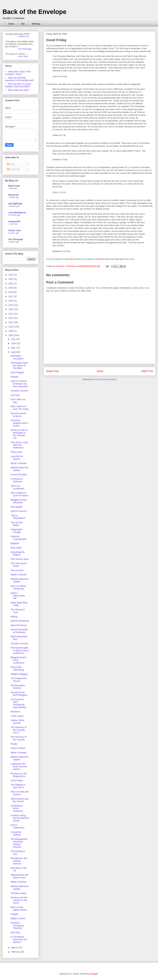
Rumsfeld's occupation (17, 357)
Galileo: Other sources (17, 722)
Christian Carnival (19, 391)
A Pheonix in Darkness (17, 480)
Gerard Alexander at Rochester (19, 631)
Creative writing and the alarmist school (20, 818)
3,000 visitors (17, 716)
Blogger (94, 974)
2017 (11, 296)
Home (11, 24)
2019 (11, 288)
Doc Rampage (16, 239)
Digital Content (18, 918)
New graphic (17, 507)
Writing (14, 617)
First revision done (20, 559)
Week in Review (18, 463)
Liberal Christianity (20, 621)
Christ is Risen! (18, 748)
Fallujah (14, 377)
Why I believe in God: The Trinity (20, 408)
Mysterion (14, 195)
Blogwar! (15, 543)
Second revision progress (18, 415)
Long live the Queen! (17, 458)
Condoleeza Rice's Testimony (17, 808)
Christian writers (18, 893)
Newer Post (53, 371)
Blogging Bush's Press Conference (18, 660)
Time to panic (17, 570)
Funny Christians (19, 474)
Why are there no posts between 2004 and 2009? (18, 85)
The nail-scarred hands (19, 565)
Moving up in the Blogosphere (19, 775)
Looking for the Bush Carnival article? (19, 767)
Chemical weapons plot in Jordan (19, 423)
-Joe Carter (23, 56)
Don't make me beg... (18, 401)
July (13, 339)
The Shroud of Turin (18, 611)
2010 (11, 327)
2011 (11, 322)
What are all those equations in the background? (20, 79)
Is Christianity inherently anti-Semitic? (19, 939)
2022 (11, 283)
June (14, 343)
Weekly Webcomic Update (20, 469)
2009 (11, 331)
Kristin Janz (15, 230)
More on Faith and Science (20, 793)
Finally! (14, 744)
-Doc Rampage (25, 49)
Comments (14, 169)
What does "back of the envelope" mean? (18, 73)
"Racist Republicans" (18, 517)
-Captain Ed (23, 36)
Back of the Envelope (35, 12)
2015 (11, 305)
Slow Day (15, 932)
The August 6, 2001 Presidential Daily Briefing (18, 703)
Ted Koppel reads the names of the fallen (19, 366)
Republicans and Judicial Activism (19, 861)
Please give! (17, 452)
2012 (11, 318)
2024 (11, 275)
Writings (36, 24)
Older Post (147, 371)
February (16, 952)
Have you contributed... (18, 487)
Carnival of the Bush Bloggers (19, 694)
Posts (11, 164)
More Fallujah (17, 372)
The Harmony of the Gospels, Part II (18, 730)
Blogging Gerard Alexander (19, 501)
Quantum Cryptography (18, 538)
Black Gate (14, 186)
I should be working (16, 833)
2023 (11, 279)
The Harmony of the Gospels (18, 738)
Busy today (16, 548)
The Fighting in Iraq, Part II (18, 786)
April (14, 352)
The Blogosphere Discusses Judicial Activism (19, 843)
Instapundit (14, 221)
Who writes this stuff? (19, 90)
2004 (11, 335)
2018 (11, 292)
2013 (11, 314)
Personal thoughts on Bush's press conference (20, 650)
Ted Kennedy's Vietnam (18, 687)
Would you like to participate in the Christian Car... (19, 434)
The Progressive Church (19, 680)
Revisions (15, 712)
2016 (11, 301)
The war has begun (17, 524)
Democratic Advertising (17, 668)
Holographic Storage (17, 531)
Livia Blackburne (17, 213)
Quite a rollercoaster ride (18, 596)
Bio (23, 24)
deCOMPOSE (15, 204)
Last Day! (15, 395)
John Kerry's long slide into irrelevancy (19, 445)
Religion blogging (19, 674)
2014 (11, 309)
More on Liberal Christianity (18, 587)
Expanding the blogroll (18, 553)
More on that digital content (19, 908)
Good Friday (17, 780)
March (14, 948)
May (13, 348)
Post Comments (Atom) (106, 379)
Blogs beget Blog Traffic (19, 604)
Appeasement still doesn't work (19, 876)
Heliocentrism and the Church (19, 800)
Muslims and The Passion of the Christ (19, 900)
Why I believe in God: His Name (19, 494)
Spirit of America (19, 511)
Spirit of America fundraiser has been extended (19, 384)
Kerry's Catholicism (17, 826)
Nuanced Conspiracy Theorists (17, 926)
